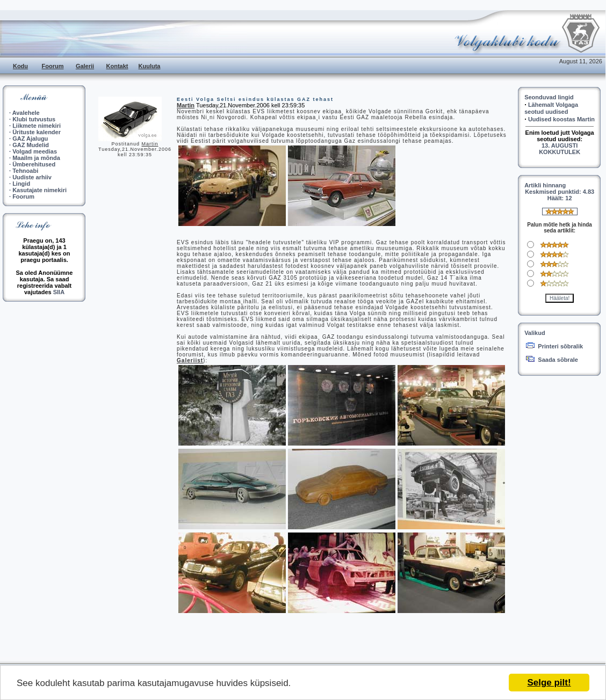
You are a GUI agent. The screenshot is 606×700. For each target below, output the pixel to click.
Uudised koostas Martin (561, 119)
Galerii (85, 66)
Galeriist (190, 360)
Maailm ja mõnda (36, 158)
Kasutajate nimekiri (39, 190)
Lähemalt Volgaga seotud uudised (551, 108)
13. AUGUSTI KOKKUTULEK (560, 149)
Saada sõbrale (558, 360)
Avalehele (26, 113)
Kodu (20, 66)
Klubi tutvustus (34, 119)
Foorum (53, 66)
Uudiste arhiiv (32, 177)
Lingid (21, 184)
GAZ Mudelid (31, 145)
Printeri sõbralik (560, 346)
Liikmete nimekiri (37, 126)
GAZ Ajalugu (30, 138)
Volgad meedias (35, 151)
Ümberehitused (34, 164)
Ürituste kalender (37, 132)
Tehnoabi (25, 171)
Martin (150, 144)
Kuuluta (150, 66)
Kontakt (117, 66)
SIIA (59, 292)
